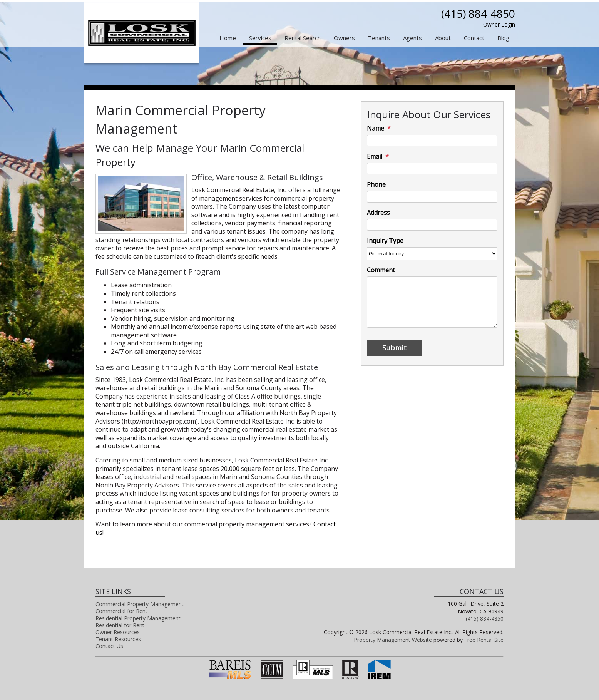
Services (260, 38)
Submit (394, 348)
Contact (474, 38)
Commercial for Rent (121, 611)
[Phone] (432, 197)
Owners (344, 38)
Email (375, 157)
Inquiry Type (385, 241)
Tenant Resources (118, 639)
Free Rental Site (484, 640)
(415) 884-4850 (478, 13)
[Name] (432, 141)
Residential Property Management (138, 618)
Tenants (379, 38)
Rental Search (303, 38)
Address (378, 213)
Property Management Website (393, 640)
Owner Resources (118, 632)
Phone (376, 185)
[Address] (432, 225)
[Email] (432, 169)
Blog (503, 38)
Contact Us (109, 646)
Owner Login (499, 24)
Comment (381, 270)
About (443, 38)
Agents (412, 38)
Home (228, 38)
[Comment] (432, 302)
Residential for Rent (120, 625)
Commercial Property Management (140, 604)
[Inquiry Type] (432, 254)
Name (376, 128)
